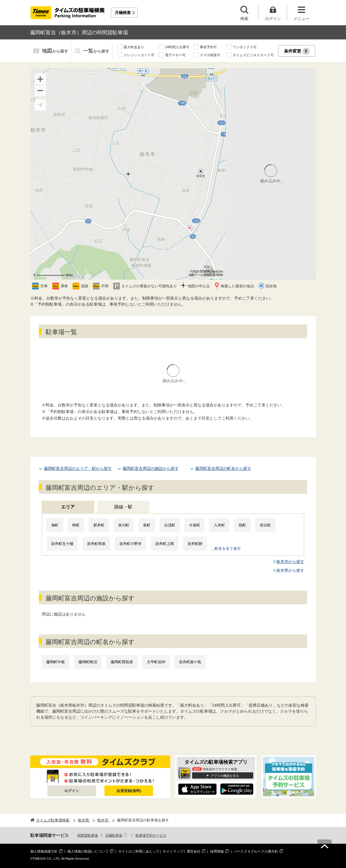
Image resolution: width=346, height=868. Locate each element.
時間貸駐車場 (88, 835)
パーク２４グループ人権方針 (256, 851)
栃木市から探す (290, 562)
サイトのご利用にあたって (139, 851)
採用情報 (217, 851)
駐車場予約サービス (151, 835)
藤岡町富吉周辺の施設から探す (151, 468)
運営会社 (194, 851)
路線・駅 (123, 507)
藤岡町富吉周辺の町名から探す (223, 468)
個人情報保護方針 (44, 851)
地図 (55, 51)
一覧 (96, 51)
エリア (68, 507)
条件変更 (297, 51)
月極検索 (123, 13)
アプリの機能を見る (225, 776)
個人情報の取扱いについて (88, 851)
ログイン (72, 791)
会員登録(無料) (129, 791)
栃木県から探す (290, 570)
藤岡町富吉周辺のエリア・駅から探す (78, 468)
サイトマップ (173, 851)
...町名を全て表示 (226, 549)
